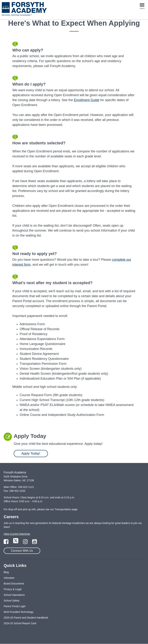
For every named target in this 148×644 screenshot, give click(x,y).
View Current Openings (17, 534)
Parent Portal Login (15, 606)
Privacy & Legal (13, 589)
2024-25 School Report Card (20, 623)
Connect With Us (22, 551)
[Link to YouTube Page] (35, 543)
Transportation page (66, 509)
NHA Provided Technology (18, 612)
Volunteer (9, 578)
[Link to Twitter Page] (16, 543)
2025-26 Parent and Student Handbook (26, 618)
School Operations (14, 595)
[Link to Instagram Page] (26, 543)
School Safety (12, 601)
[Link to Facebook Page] (6, 543)
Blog (6, 572)
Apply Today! (31, 453)
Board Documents (14, 584)
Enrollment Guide (87, 100)
